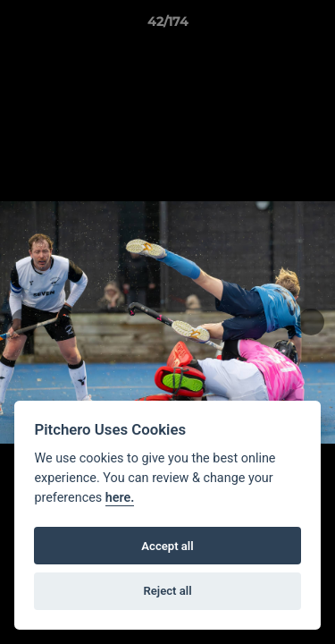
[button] (314, 26)
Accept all (167, 546)
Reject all (167, 591)
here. (120, 498)
